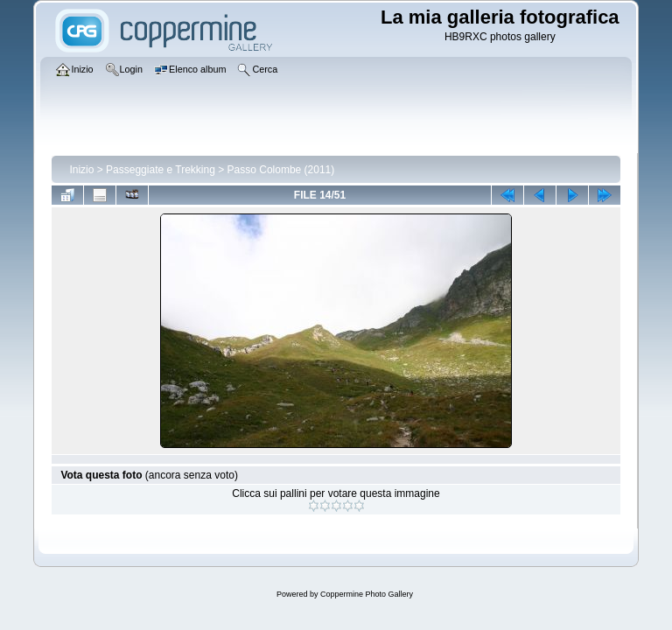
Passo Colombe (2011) (281, 170)
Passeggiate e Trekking (161, 170)
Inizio (81, 170)
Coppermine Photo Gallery (367, 594)
